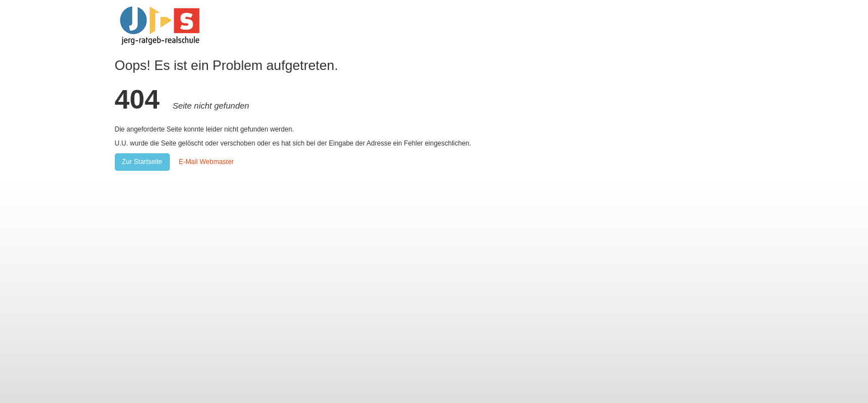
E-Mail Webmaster (206, 162)
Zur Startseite (142, 162)
